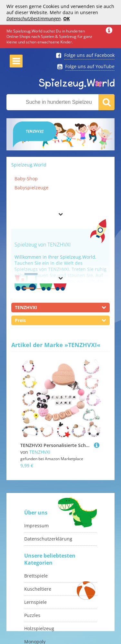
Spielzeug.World (29, 165)
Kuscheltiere (38, 589)
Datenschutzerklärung (48, 539)
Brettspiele (36, 576)
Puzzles (32, 615)
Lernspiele (35, 602)
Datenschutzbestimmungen (34, 18)
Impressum (36, 526)
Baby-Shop (26, 179)
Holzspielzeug (39, 628)
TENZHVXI (40, 452)
